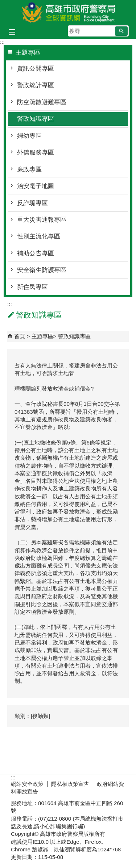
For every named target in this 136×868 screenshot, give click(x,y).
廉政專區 (29, 169)
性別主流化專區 (39, 236)
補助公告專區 (36, 253)
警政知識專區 (36, 119)
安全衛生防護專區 (42, 270)
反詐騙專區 (32, 203)
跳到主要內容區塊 (4, 4)
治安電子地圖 (36, 186)
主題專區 (42, 336)
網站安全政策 (27, 784)
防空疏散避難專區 (42, 102)
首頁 (20, 336)
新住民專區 (32, 287)
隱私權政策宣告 (70, 784)
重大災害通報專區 (42, 220)
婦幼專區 (29, 136)
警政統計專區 (36, 85)
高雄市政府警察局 (68, 12)
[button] (121, 31)
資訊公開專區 (36, 69)
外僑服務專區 (36, 152)
